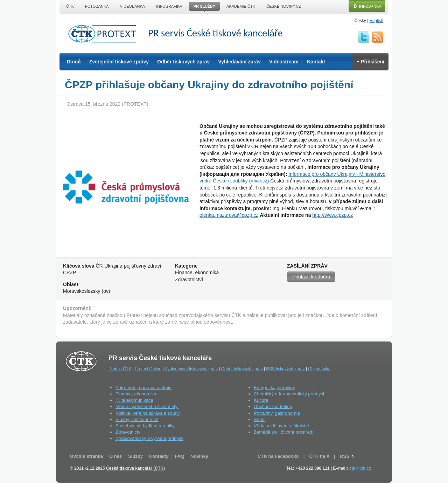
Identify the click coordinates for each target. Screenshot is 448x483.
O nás (115, 456)
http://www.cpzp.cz (332, 215)
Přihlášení (370, 62)
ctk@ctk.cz (360, 468)
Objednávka (319, 369)
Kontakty (159, 456)
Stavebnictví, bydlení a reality (145, 426)
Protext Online (148, 369)
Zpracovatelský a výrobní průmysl (149, 438)
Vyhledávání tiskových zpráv (191, 369)
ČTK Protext (104, 34)
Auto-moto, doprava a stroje (143, 388)
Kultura (261, 400)
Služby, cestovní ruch (137, 419)
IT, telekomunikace (134, 400)
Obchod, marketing (273, 406)
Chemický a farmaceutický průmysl (289, 394)
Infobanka (370, 6)
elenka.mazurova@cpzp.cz (229, 215)
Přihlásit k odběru (311, 277)
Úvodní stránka (86, 456)
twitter (364, 37)
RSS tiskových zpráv (285, 369)
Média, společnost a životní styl (147, 406)
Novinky (199, 456)
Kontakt (316, 62)
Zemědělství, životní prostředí (284, 432)
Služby (135, 456)
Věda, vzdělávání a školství (281, 426)
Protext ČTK (120, 369)
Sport (259, 419)
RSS (378, 37)
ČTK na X (319, 456)
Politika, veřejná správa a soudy (148, 413)
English (376, 21)
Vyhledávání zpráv (239, 62)
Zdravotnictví (128, 432)
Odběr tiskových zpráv (183, 62)
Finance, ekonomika (136, 394)
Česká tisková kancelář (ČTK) (135, 468)
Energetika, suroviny (274, 388)
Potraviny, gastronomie (277, 413)
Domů (74, 62)
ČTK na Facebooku (278, 456)
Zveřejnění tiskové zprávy (119, 62)
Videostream (284, 62)
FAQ (180, 456)
